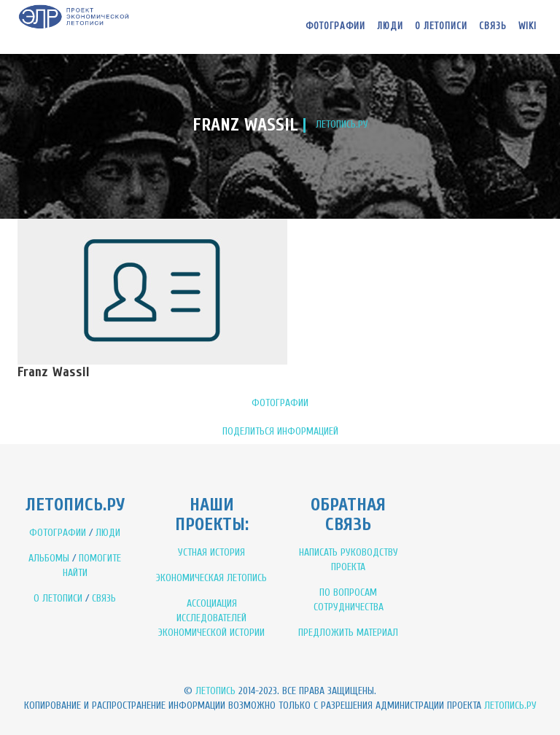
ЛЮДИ (108, 533)
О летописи (441, 26)
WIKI (528, 26)
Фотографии (335, 26)
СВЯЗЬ (104, 598)
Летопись (215, 691)
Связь (493, 26)
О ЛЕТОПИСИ (58, 598)
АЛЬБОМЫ (49, 558)
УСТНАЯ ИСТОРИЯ (211, 552)
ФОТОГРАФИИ (280, 403)
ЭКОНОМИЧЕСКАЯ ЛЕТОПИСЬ (211, 578)
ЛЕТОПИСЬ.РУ (342, 124)
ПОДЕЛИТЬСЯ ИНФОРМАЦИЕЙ (280, 431)
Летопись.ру (510, 705)
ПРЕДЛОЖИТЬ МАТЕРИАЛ (348, 633)
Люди (390, 26)
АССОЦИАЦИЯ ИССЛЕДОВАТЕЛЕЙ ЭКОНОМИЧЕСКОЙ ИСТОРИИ (211, 618)
